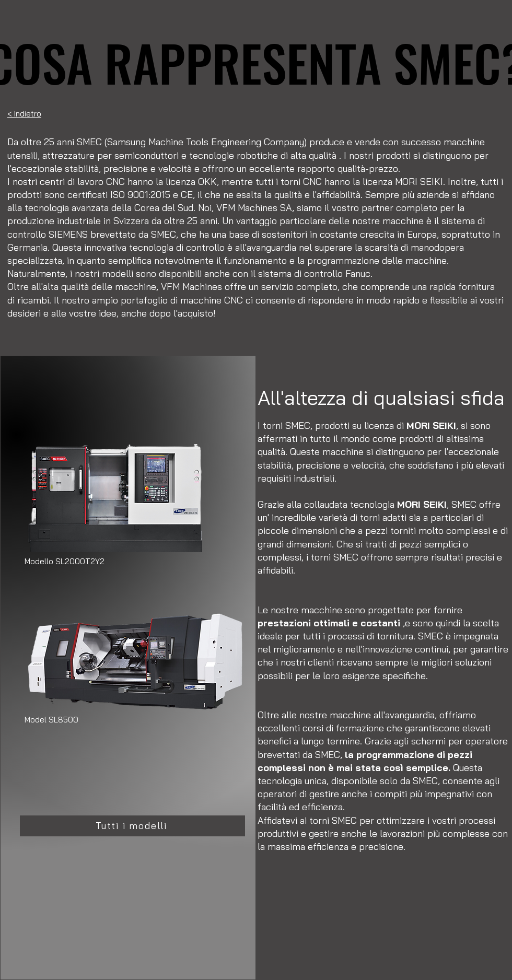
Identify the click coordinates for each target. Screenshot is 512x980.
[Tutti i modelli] (132, 826)
